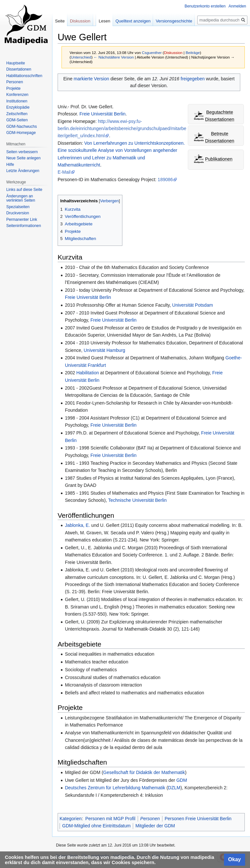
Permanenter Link (22, 220)
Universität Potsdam (193, 305)
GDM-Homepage (21, 133)
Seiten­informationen (24, 226)
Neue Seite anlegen (23, 158)
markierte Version (91, 79)
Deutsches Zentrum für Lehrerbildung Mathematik (115, 788)
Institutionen (17, 101)
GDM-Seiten (17, 120)
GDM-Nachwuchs (21, 127)
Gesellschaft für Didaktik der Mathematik (144, 772)
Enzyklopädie (18, 107)
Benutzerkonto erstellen (205, 6)
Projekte (13, 88)
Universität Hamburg (104, 350)
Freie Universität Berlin (103, 114)
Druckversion (18, 213)
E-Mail (64, 172)
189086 (165, 180)
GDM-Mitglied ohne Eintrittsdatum (96, 826)
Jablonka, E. (77, 525)
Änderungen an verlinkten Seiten (21, 198)
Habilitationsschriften (24, 76)
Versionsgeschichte (174, 21)
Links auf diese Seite (24, 190)
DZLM (174, 788)
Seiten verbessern (22, 152)
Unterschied (81, 57)
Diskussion (173, 53)
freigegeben (193, 79)
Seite (60, 21)
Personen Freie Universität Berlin (198, 819)
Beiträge (193, 53)
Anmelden (237, 6)
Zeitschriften (17, 114)
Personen (150, 819)
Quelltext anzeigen (133, 21)
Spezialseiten (18, 207)
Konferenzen (17, 95)
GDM (182, 780)
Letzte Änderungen (23, 171)
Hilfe (10, 165)
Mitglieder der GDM (155, 826)
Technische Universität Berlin (137, 500)
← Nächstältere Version (114, 57)
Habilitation (87, 373)
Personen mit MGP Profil (110, 819)
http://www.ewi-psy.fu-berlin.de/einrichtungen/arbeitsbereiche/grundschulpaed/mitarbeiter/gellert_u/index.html (122, 129)
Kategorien (71, 819)
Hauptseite (15, 63)
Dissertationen (19, 69)
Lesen (104, 21)
